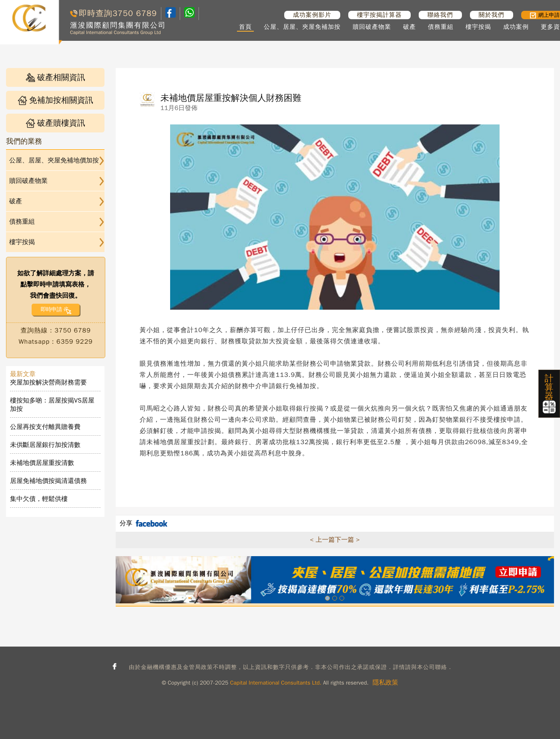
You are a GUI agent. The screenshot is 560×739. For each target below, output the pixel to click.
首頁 (245, 27)
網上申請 (545, 15)
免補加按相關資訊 (55, 100)
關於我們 (492, 15)
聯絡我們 (440, 15)
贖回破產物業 (372, 27)
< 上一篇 (322, 540)
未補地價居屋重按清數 (42, 463)
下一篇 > (347, 540)
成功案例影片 (312, 15)
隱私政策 (385, 683)
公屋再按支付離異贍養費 (45, 427)
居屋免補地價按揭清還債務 (48, 481)
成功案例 (516, 27)
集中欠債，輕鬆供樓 (39, 499)
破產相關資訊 (55, 77)
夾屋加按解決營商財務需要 (48, 383)
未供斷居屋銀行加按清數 (45, 445)
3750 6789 (135, 13)
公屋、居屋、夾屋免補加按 (302, 27)
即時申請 (51, 309)
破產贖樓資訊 (55, 123)
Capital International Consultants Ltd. (276, 683)
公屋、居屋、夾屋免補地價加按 (54, 160)
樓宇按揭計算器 (379, 15)
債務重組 (441, 27)
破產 (409, 27)
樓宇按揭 (478, 27)
